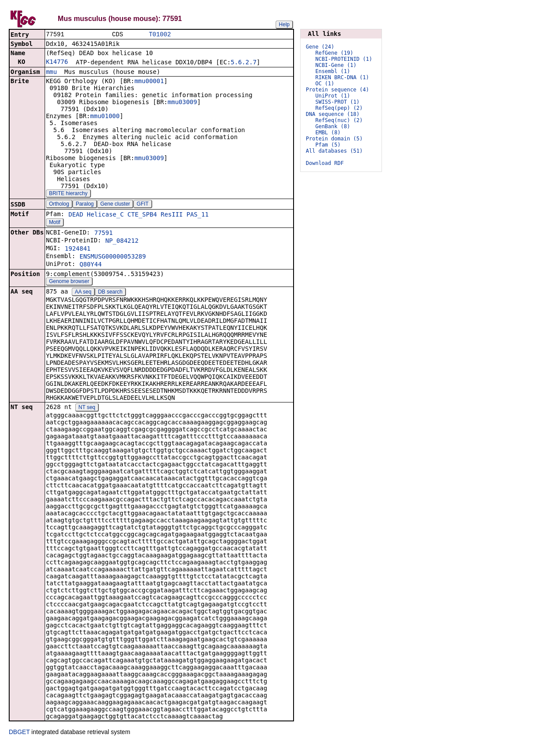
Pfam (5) (328, 145)
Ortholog (59, 205)
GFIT (142, 205)
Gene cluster (115, 205)
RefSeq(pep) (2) (339, 108)
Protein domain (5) (334, 139)
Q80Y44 (91, 265)
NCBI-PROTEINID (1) (344, 59)
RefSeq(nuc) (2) (339, 120)
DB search (110, 293)
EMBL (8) (328, 133)
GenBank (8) (333, 126)
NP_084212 (122, 241)
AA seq (83, 293)
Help (284, 24)
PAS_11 (198, 215)
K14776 (57, 63)
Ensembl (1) (333, 71)
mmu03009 (182, 103)
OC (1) (325, 84)
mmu (51, 73)
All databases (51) (334, 151)
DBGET (19, 733)
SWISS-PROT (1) (338, 102)
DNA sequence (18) (333, 114)
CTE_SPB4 (142, 215)
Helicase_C (105, 215)
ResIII (172, 215)
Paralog (85, 205)
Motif (55, 223)
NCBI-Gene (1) (336, 65)
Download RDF (325, 163)
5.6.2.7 (243, 63)
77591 (103, 234)
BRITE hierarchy (68, 194)
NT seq (87, 408)
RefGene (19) (334, 53)
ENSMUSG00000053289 (113, 257)
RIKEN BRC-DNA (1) (342, 77)
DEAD (76, 215)
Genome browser (69, 282)
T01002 (160, 35)
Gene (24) (320, 47)
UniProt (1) (333, 96)
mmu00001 (149, 82)
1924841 (78, 249)
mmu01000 (105, 117)
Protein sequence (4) (338, 90)
